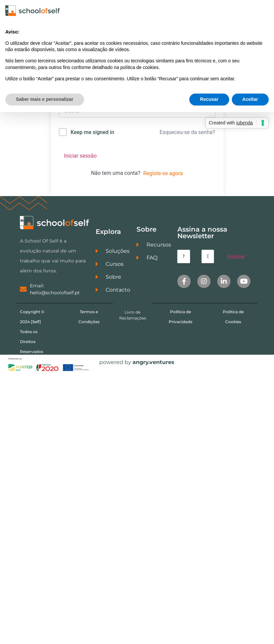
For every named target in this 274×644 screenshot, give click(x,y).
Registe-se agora (163, 175)
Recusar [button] (209, 99)
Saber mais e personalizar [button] (45, 99)
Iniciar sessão (81, 157)
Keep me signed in (92, 134)
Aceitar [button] (250, 99)
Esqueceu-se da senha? (187, 134)
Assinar (236, 258)
